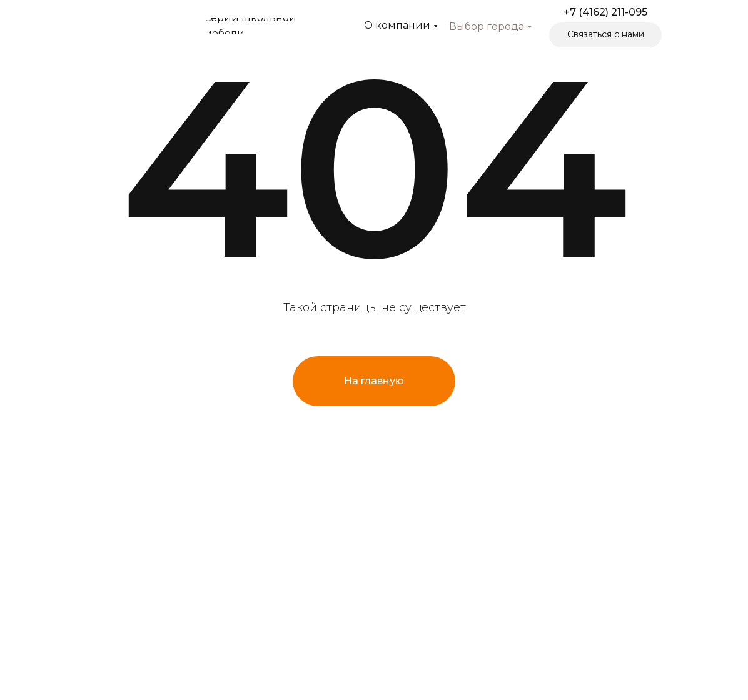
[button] (605, 35)
